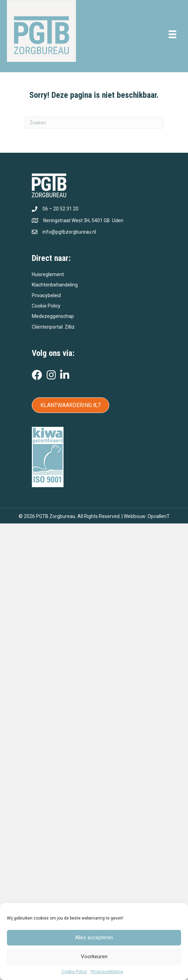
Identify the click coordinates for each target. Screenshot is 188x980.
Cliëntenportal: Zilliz (53, 327)
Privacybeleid (46, 295)
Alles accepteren (94, 937)
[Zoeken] (94, 123)
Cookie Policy (74, 972)
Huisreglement (48, 274)
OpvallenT (159, 516)
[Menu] (172, 34)
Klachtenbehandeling (55, 285)
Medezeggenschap (53, 316)
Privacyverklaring (107, 972)
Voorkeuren (94, 957)
